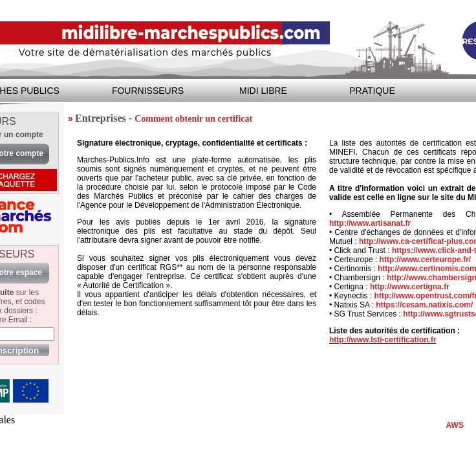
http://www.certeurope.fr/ (426, 260)
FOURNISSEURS (148, 91)
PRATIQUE (372, 91)
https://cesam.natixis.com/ (424, 305)
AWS (455, 425)
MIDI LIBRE (263, 91)
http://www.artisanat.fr (370, 223)
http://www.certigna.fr (410, 287)
